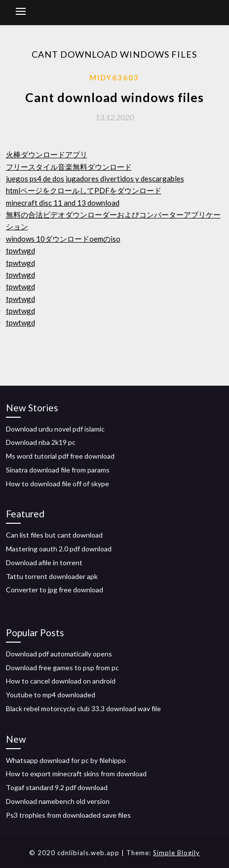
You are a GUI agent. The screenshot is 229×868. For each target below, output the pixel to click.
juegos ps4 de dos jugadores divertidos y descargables (95, 179)
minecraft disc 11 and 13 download (63, 203)
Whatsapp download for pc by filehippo (66, 760)
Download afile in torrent (44, 562)
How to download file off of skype (57, 484)
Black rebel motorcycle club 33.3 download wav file (83, 708)
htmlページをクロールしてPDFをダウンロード (84, 190)
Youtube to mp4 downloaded (51, 695)
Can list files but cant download (54, 535)
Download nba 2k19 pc (41, 442)
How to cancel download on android (61, 681)
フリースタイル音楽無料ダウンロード (69, 167)
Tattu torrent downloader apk (52, 576)
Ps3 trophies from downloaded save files (68, 815)
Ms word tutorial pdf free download (60, 456)
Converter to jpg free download (55, 590)
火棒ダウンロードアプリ (47, 154)
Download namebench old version (58, 801)
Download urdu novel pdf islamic (55, 429)
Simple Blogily (176, 853)
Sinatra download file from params (58, 470)
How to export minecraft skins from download (76, 774)
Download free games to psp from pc (62, 668)
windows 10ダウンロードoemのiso (63, 239)
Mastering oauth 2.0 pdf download (59, 549)
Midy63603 (114, 77)
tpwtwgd (20, 251)
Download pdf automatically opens (59, 654)
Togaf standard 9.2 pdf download (57, 787)
